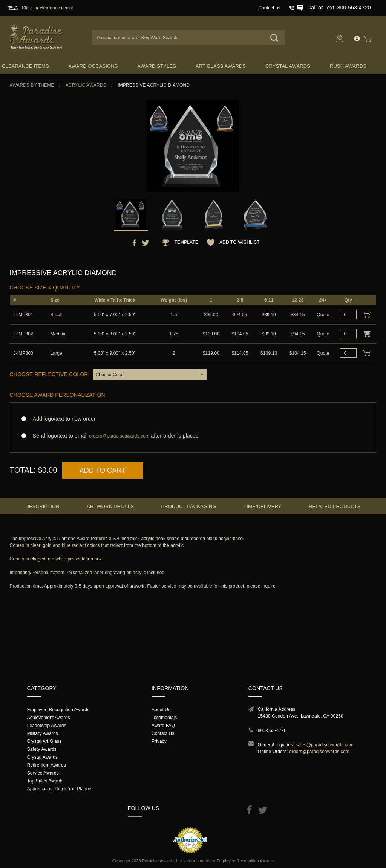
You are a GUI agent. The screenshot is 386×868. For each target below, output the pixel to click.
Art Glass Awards (221, 66)
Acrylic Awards (86, 85)
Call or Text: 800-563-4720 (339, 8)
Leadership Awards (47, 726)
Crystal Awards (288, 66)
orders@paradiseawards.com (319, 752)
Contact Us (163, 733)
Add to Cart (103, 470)
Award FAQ (163, 726)
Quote (323, 315)
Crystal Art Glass (44, 741)
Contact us (269, 8)
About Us (161, 710)
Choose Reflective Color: (50, 374)
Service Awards (43, 773)
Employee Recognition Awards (58, 710)
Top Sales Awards (45, 781)
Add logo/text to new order (62, 419)
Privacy (159, 741)
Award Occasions (93, 66)
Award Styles (156, 66)
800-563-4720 (272, 730)
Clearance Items (25, 66)
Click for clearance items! (48, 8)
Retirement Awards (47, 765)
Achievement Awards (49, 718)
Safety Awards (42, 749)
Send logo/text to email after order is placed (193, 436)
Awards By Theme (32, 85)
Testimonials (164, 718)
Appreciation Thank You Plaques (61, 789)
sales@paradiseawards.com (325, 745)
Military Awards (43, 733)
